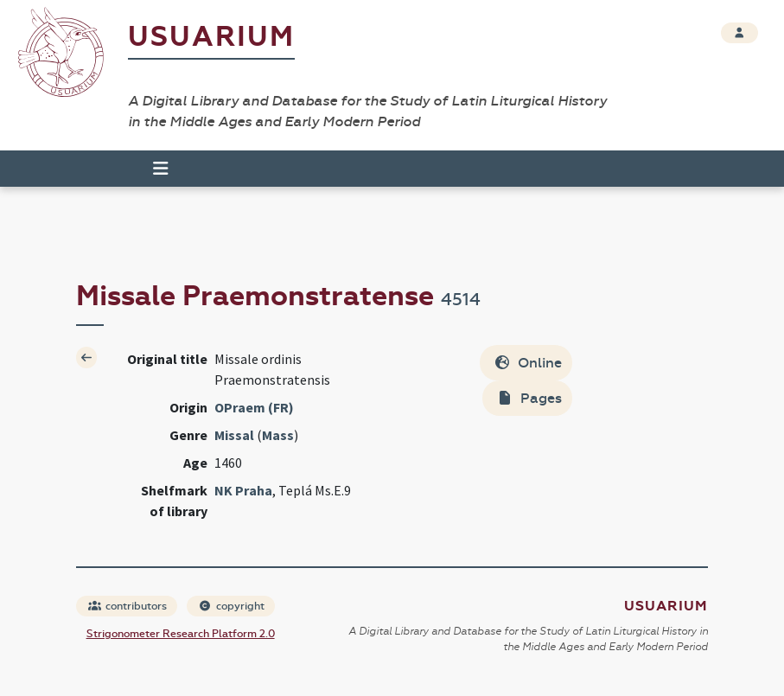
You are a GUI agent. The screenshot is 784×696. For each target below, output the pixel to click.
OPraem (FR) (254, 407)
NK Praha (243, 490)
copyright (232, 606)
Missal (234, 435)
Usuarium (211, 37)
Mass (278, 435)
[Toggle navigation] (153, 169)
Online (528, 363)
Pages (529, 398)
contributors (127, 606)
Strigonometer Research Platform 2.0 (181, 634)
